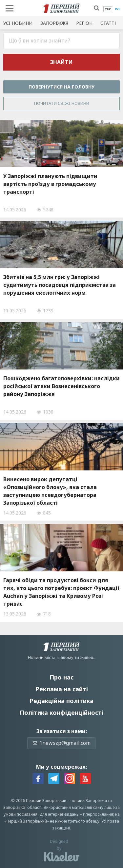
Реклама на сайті (62, 689)
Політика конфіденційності (61, 712)
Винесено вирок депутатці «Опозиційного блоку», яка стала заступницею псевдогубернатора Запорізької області (50, 491)
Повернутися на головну (61, 87)
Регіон (84, 23)
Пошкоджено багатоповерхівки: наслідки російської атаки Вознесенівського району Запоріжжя (61, 386)
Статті (108, 23)
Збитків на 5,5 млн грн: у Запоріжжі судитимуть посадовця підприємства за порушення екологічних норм (60, 285)
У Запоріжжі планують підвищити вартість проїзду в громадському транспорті (50, 184)
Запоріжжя (54, 23)
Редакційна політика (61, 701)
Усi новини (18, 23)
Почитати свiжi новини (62, 103)
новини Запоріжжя (89, 801)
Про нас (61, 677)
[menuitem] (108, 9)
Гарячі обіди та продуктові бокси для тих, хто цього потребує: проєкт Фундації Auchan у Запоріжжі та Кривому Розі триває (61, 592)
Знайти (61, 62)
